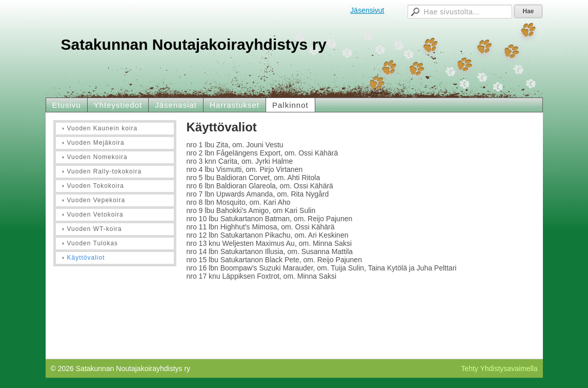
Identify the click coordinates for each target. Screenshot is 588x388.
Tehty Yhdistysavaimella (499, 368)
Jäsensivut (367, 10)
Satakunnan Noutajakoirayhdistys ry (194, 44)
